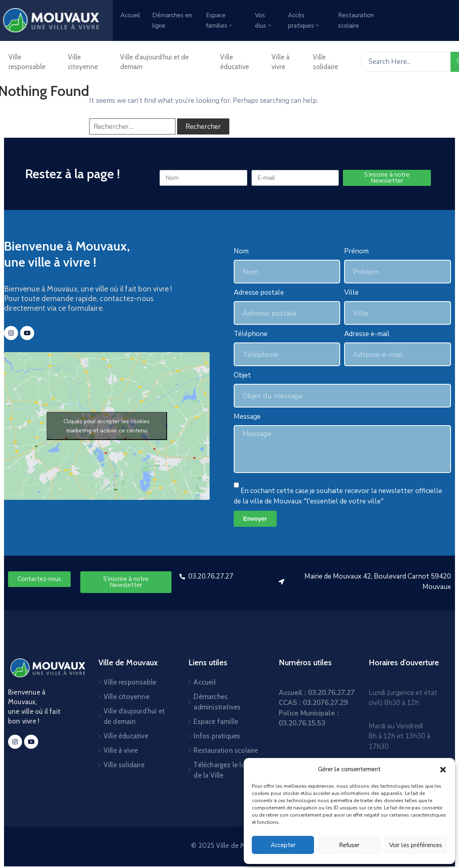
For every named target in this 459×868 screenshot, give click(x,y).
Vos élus (264, 20)
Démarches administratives (217, 702)
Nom (241, 251)
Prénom (356, 251)
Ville (351, 292)
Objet (242, 375)
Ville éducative (235, 62)
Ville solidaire (325, 62)
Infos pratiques (217, 736)
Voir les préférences (416, 845)
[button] (443, 769)
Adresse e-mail (367, 334)
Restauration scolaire (356, 20)
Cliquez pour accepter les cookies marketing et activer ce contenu (107, 426)
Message (247, 417)
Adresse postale (259, 292)
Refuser (349, 845)
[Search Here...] (405, 62)
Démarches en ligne (172, 20)
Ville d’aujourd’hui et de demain (154, 62)
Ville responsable (27, 62)
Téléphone (251, 334)
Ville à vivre (280, 62)
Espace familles (220, 20)
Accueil (130, 15)
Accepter (283, 845)
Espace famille (216, 721)
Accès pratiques (304, 20)
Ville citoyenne (83, 62)
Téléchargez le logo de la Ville (223, 770)
